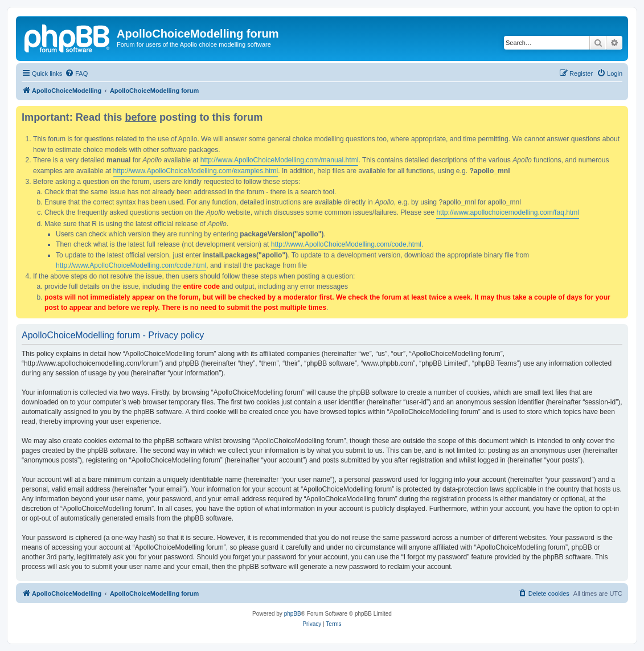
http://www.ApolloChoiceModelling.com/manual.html (280, 160)
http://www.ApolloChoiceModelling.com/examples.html (196, 171)
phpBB (293, 614)
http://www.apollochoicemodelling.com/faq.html (508, 212)
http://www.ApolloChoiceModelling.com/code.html (346, 244)
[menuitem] (76, 73)
